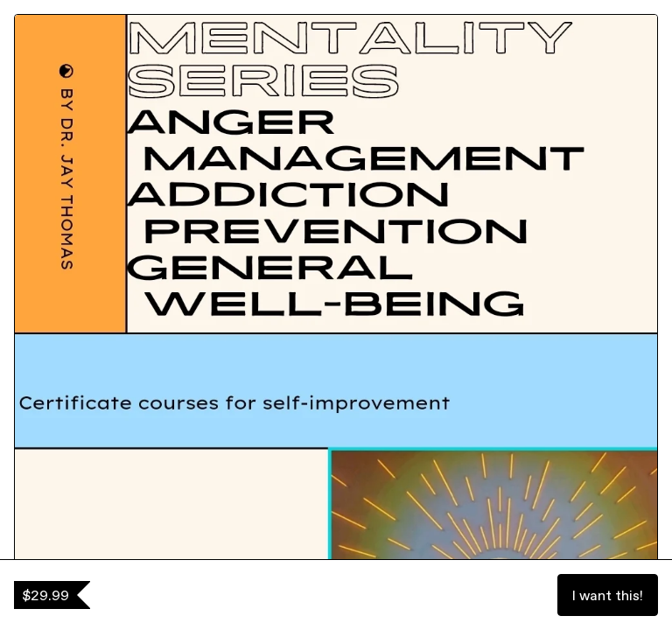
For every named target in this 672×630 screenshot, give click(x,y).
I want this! (608, 595)
